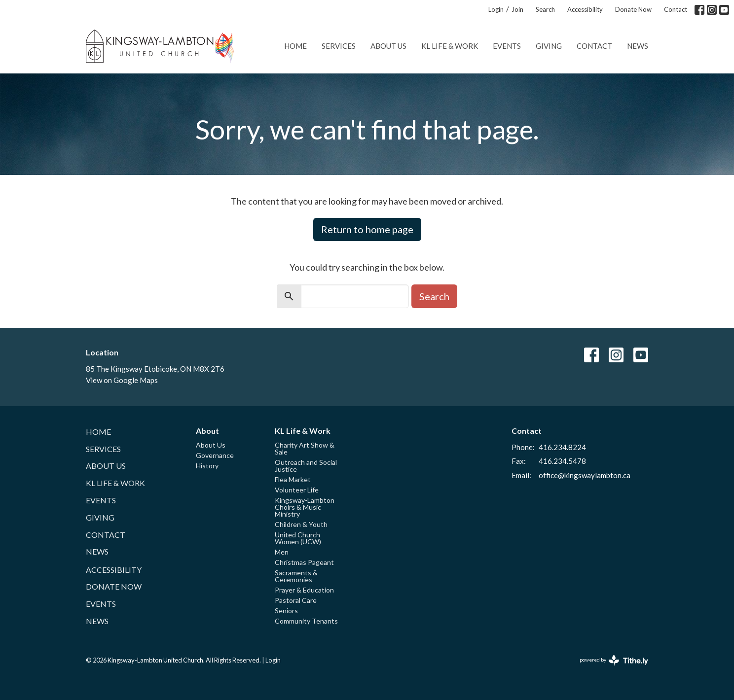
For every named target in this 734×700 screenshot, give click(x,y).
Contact (676, 9)
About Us (388, 46)
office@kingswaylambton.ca (585, 475)
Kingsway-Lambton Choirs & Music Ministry (305, 507)
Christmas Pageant (304, 562)
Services (339, 46)
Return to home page (367, 229)
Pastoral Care (296, 600)
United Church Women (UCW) (298, 538)
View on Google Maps (122, 380)
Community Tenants (306, 621)
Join (517, 9)
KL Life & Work (450, 46)
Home (295, 46)
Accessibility (585, 9)
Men (282, 552)
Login (496, 9)
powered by (614, 660)
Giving (549, 46)
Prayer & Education (304, 590)
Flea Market (293, 479)
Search (545, 9)
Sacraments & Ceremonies (296, 576)
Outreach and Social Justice (306, 466)
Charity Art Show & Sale (305, 448)
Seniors (286, 611)
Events (507, 46)
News (638, 46)
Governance (215, 455)
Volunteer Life (297, 490)
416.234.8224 (562, 447)
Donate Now (633, 9)
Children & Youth (301, 524)
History (207, 466)
